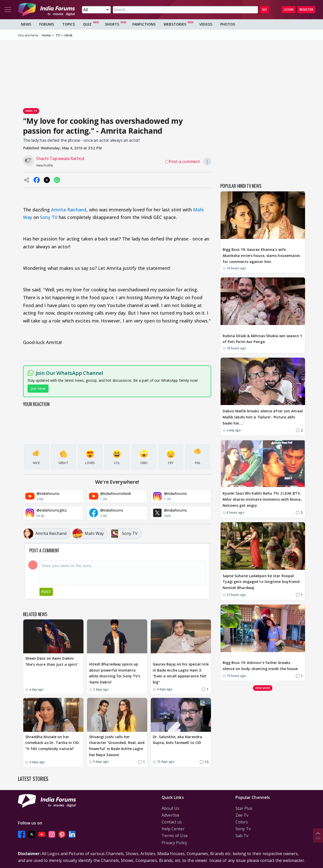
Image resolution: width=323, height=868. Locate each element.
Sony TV (49, 217)
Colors (242, 822)
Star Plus (244, 808)
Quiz (87, 24)
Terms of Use (175, 836)
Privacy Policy (174, 843)
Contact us (172, 822)
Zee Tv (242, 815)
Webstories (175, 24)
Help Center (173, 829)
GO (264, 9)
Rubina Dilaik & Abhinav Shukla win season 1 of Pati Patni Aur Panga (262, 339)
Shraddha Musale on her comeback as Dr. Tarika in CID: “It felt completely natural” (53, 743)
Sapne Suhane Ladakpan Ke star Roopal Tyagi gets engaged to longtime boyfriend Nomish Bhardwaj (261, 582)
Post (46, 592)
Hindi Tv (31, 111)
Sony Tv (243, 829)
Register (306, 9)
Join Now (38, 388)
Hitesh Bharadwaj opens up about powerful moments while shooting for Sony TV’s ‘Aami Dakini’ (115, 673)
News (26, 24)
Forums (47, 24)
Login (289, 9)
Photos (228, 24)
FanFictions (144, 24)
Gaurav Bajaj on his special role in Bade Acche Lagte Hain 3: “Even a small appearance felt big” (181, 673)
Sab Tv (242, 836)
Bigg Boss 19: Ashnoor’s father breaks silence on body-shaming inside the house (260, 666)
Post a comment (182, 162)
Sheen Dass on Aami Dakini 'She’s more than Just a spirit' (52, 661)
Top (318, 835)
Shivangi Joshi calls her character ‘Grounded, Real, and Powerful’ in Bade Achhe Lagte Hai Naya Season (117, 746)
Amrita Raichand (69, 210)
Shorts (112, 24)
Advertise (171, 815)
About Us (171, 808)
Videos (206, 24)
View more (263, 688)
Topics (69, 24)
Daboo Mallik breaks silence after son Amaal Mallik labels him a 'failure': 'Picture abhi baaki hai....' (263, 417)
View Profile (45, 165)
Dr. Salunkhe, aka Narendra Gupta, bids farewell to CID (178, 740)
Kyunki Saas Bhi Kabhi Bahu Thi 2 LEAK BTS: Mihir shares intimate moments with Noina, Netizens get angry (262, 499)
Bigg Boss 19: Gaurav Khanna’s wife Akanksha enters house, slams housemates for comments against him (261, 256)
